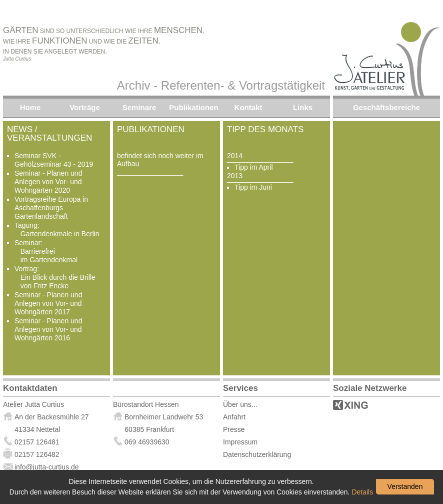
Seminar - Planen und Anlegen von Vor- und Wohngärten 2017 (48, 303)
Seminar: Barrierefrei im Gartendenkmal (46, 251)
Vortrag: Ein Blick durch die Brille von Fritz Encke (55, 277)
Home (30, 107)
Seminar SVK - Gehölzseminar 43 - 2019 (54, 160)
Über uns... (240, 404)
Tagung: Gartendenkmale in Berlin (57, 229)
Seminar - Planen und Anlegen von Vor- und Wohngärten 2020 (48, 182)
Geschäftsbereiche (386, 107)
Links (303, 107)
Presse (234, 429)
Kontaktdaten (30, 388)
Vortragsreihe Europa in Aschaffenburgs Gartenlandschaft (51, 208)
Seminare (139, 107)
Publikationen (193, 107)
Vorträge (85, 107)
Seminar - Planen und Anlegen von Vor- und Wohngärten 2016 (48, 329)
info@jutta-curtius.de (41, 467)
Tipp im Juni (253, 187)
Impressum (240, 442)
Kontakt (248, 107)
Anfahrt (234, 417)
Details (362, 492)
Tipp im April (254, 167)
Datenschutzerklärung (257, 454)
